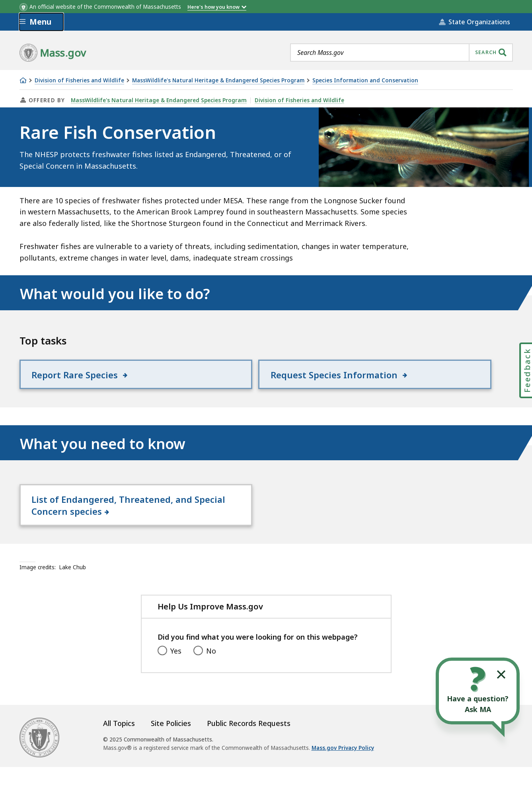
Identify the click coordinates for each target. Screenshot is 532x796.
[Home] (23, 80)
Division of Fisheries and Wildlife (79, 81)
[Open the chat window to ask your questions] (478, 691)
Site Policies (171, 753)
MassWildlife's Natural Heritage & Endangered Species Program (218, 81)
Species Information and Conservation (365, 81)
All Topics (119, 753)
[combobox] (401, 53)
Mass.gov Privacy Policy (343, 777)
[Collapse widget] (501, 674)
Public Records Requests (249, 753)
